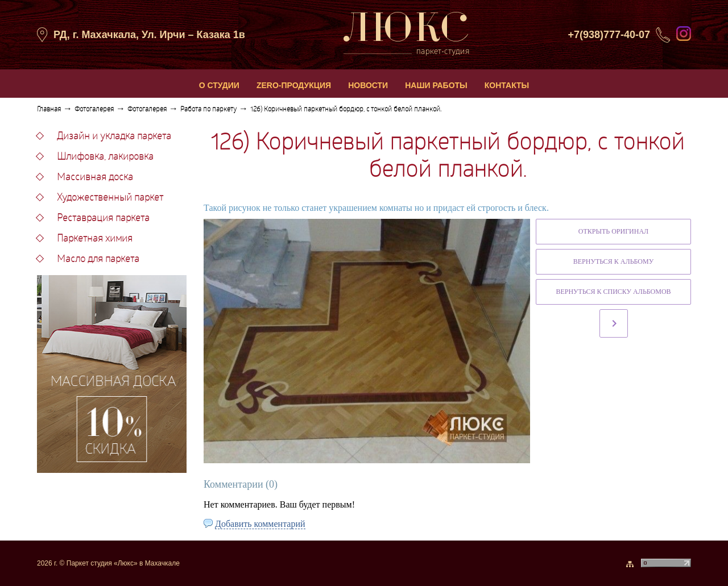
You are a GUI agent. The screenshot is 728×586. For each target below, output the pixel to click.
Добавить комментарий (260, 524)
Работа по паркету (208, 110)
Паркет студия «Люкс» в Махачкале (123, 563)
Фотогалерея (94, 110)
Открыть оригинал (613, 231)
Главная (49, 110)
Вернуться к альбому (613, 261)
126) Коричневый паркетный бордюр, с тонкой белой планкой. (346, 110)
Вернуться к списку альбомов (613, 292)
